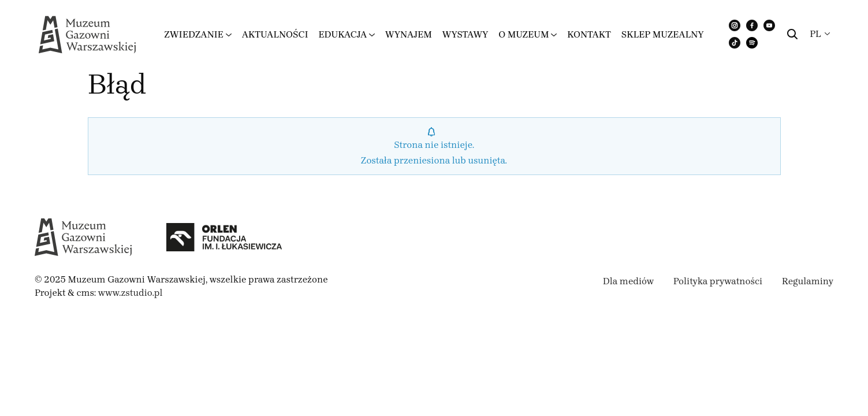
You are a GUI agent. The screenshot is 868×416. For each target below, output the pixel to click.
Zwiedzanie (194, 34)
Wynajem (409, 34)
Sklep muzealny (663, 34)
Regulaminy (808, 281)
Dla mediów (628, 281)
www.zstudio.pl (131, 293)
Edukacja (342, 34)
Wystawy (465, 34)
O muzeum (524, 34)
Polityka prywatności (718, 281)
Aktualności (275, 34)
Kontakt (589, 34)
